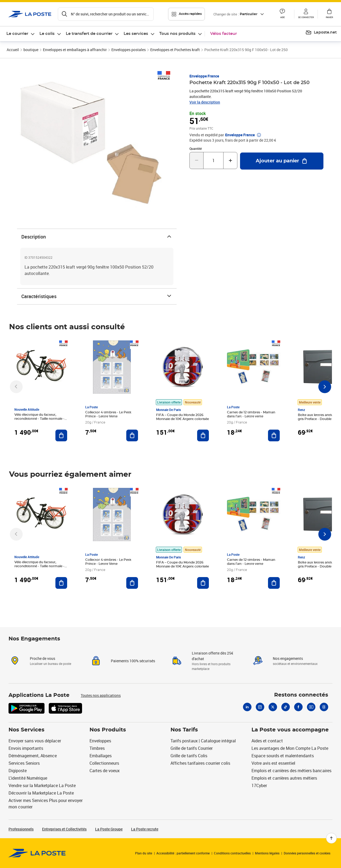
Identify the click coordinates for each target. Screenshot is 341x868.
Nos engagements (288, 658)
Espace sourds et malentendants (283, 756)
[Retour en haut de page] (331, 838)
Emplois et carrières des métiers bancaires (291, 771)
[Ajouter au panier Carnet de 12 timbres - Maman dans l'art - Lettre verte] (274, 435)
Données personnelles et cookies (307, 853)
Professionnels (21, 829)
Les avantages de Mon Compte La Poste (290, 748)
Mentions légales (267, 853)
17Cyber (259, 785)
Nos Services (27, 730)
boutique (31, 50)
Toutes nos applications (101, 695)
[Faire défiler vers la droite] (325, 387)
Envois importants (26, 748)
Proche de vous (42, 658)
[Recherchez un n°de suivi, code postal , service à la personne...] (106, 14)
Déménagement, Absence (33, 756)
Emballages (101, 756)
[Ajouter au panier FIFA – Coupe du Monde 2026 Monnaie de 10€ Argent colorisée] (203, 435)
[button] (282, 14)
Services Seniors (24, 763)
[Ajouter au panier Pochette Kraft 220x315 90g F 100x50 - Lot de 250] (282, 161)
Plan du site (144, 853)
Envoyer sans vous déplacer (35, 741)
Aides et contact (267, 741)
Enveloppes (100, 741)
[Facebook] (298, 707)
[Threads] (324, 707)
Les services (136, 34)
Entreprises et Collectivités (64, 829)
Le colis (47, 34)
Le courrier (17, 34)
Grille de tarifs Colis (189, 756)
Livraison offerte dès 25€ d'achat (212, 656)
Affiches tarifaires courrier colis (200, 763)
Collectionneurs (104, 763)
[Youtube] (311, 707)
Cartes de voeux (105, 771)
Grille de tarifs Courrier (192, 748)
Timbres (97, 748)
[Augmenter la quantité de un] (230, 161)
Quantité (196, 149)
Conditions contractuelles (232, 853)
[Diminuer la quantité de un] (196, 161)
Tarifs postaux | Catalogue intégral (203, 741)
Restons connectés (301, 695)
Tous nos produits (177, 34)
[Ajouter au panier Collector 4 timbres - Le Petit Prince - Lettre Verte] (132, 435)
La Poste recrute (145, 829)
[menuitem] (21, 34)
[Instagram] (260, 707)
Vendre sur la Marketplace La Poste (42, 785)
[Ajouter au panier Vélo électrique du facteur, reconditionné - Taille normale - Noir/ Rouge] (61, 435)
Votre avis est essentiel (273, 763)
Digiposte (18, 771)
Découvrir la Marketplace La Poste (41, 793)
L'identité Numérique (28, 778)
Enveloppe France (204, 76)
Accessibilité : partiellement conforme (183, 853)
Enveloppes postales (129, 50)
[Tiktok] (286, 707)
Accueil (13, 50)
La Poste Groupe (109, 829)
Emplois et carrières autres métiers (284, 778)
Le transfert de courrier (89, 34)
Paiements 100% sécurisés (133, 661)
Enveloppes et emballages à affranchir (75, 50)
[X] (273, 707)
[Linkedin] (247, 707)
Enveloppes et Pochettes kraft (175, 50)
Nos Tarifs (184, 730)
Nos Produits (108, 730)
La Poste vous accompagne (290, 730)
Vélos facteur (224, 34)
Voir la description (205, 102)
